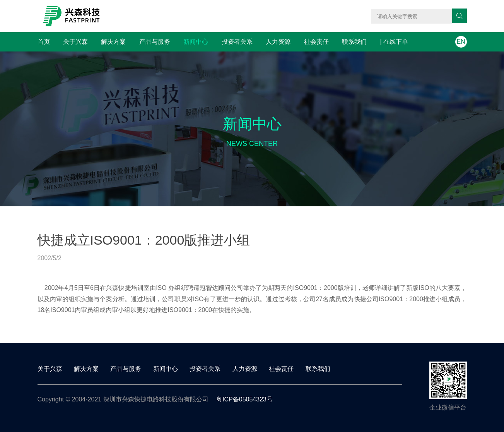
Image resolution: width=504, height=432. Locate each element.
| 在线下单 (394, 42)
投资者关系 (237, 42)
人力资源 (278, 42)
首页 (44, 42)
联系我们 (354, 42)
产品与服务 (155, 42)
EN (461, 42)
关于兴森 (75, 42)
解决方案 (113, 42)
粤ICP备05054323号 (244, 399)
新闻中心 (196, 42)
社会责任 (316, 42)
